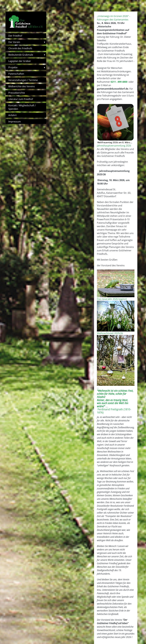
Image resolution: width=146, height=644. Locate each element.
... (98, 388)
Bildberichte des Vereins (22, 86)
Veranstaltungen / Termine (23, 80)
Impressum (15, 122)
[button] (116, 123)
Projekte (13, 67)
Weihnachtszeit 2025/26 (110, 333)
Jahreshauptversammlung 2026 (114, 146)
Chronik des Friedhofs (20, 48)
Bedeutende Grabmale (21, 55)
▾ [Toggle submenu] (44, 42)
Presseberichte (17, 93)
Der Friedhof (15, 36)
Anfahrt (12, 115)
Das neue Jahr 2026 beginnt (112, 299)
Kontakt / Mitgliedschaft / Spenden (22, 107)
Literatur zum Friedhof (21, 99)
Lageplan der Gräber (20, 61)
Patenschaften (16, 74)
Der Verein (14, 42)
